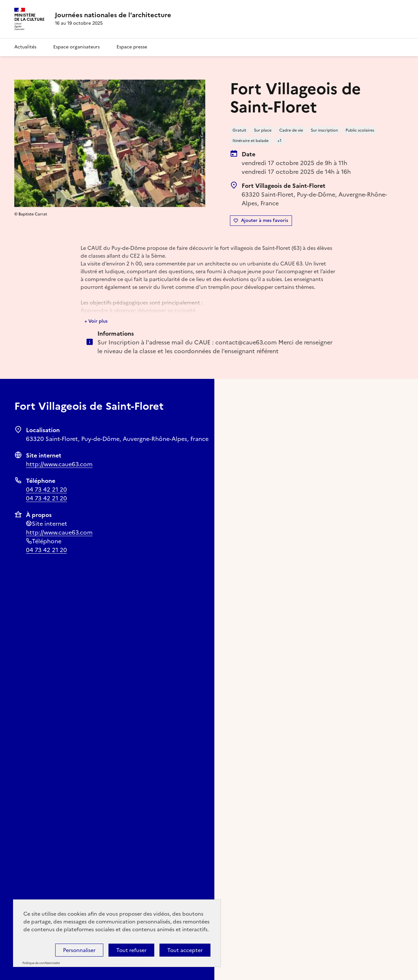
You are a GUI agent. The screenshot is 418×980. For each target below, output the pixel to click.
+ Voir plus (96, 321)
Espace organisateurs (76, 47)
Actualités (25, 47)
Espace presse (132, 47)
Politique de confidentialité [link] (41, 963)
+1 (279, 141)
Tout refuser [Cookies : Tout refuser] (131, 950)
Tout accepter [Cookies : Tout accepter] (185, 950)
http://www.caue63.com (59, 464)
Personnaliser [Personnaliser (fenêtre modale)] (79, 950)
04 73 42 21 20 (46, 490)
